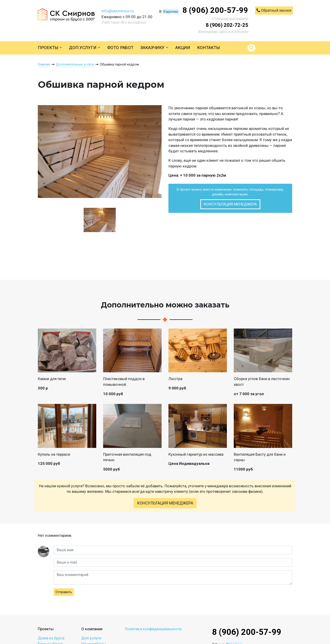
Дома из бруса (51, 638)
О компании (92, 629)
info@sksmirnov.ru (118, 11)
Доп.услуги (85, 48)
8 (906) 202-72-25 (227, 25)
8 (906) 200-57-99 (215, 10)
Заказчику (154, 48)
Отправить (64, 592)
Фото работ (120, 48)
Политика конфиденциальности (153, 629)
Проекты (50, 48)
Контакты (208, 48)
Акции (183, 48)
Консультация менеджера (230, 204)
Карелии (171, 11)
